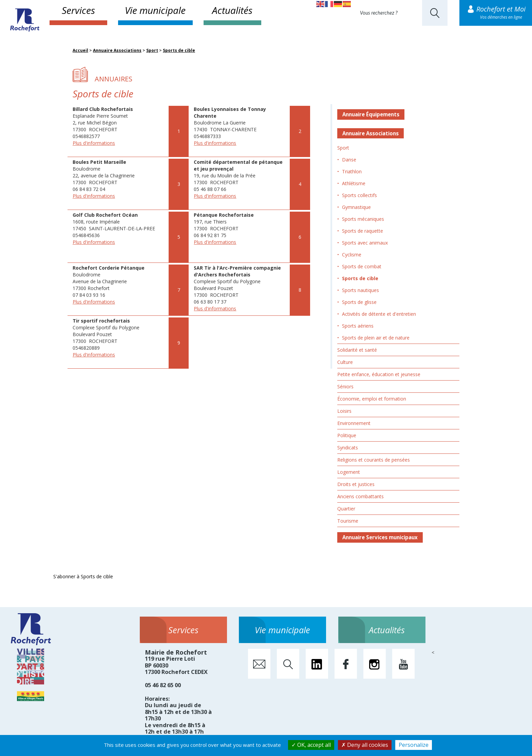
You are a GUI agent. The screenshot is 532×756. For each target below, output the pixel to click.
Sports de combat (362, 266)
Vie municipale (155, 10)
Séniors (345, 386)
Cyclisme (352, 255)
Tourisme (348, 521)
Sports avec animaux (365, 243)
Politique (347, 435)
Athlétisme (354, 183)
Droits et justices (356, 484)
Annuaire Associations (117, 50)
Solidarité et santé (357, 350)
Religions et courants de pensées (374, 460)
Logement (349, 472)
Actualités (232, 10)
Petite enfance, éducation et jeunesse (379, 374)
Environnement (354, 423)
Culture (345, 362)
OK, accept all (311, 745)
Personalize (414, 745)
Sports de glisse (359, 302)
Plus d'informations (94, 143)
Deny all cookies (365, 745)
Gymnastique (356, 207)
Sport (152, 50)
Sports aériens (358, 326)
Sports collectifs (359, 195)
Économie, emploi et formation (372, 399)
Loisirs (344, 411)
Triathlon (352, 171)
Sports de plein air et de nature (376, 338)
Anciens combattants (360, 496)
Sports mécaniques (363, 219)
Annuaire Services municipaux (380, 537)
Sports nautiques (360, 290)
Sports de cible (179, 50)
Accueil (80, 50)
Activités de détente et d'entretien (379, 314)
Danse (349, 160)
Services (78, 10)
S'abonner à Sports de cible (83, 576)
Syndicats (348, 448)
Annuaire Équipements (371, 114)
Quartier (346, 509)
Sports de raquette (363, 231)
